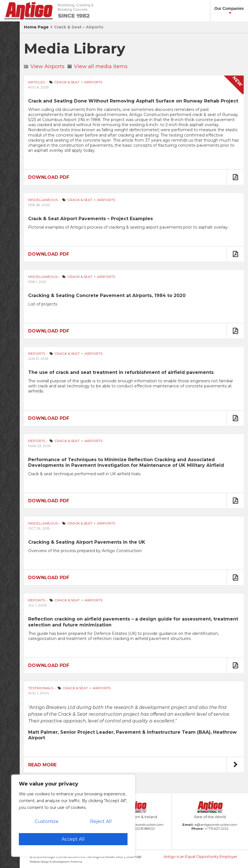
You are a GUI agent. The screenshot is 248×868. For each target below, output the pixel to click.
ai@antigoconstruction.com (216, 825)
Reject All (101, 821)
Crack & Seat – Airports (79, 27)
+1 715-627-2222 (216, 829)
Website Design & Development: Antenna (56, 862)
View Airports (44, 66)
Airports (93, 82)
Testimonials (41, 688)
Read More (42, 765)
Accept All (73, 839)
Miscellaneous (43, 200)
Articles (36, 82)
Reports (37, 353)
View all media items (98, 66)
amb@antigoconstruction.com (140, 825)
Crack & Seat (67, 82)
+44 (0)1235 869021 (140, 829)
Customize (47, 821)
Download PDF (49, 177)
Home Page (36, 27)
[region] (73, 816)
